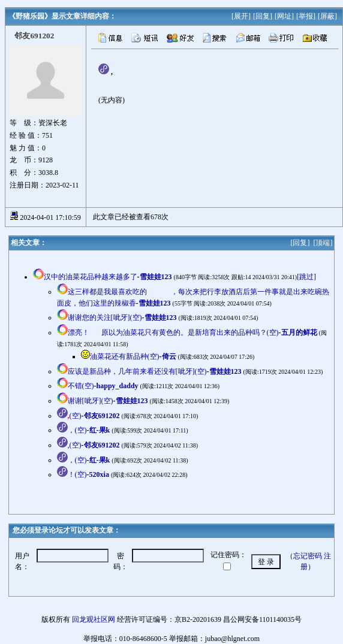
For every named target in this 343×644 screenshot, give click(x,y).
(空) (75, 416)
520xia (99, 474)
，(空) (77, 430)
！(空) (77, 474)
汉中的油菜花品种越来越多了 (91, 277)
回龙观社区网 (94, 619)
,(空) (75, 445)
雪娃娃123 (156, 277)
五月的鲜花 (299, 332)
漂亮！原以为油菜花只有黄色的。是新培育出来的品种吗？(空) (173, 332)
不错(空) (81, 386)
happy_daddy (118, 386)
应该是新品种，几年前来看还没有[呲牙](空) (137, 371)
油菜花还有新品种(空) (125, 356)
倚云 (169, 356)
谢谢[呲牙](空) (91, 401)
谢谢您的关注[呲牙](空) (105, 318)
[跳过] (306, 277)
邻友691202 (102, 416)
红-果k (100, 430)
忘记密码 (308, 556)
